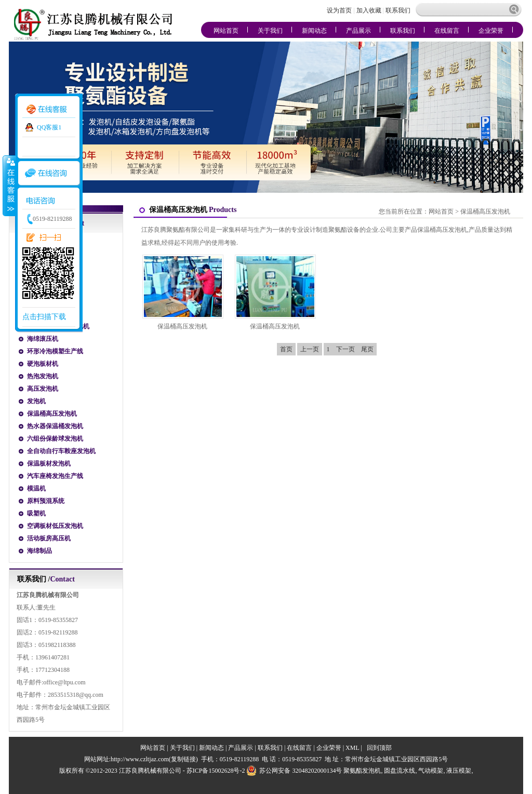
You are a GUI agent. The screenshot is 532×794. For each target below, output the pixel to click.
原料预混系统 (46, 501)
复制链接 (183, 759)
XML (352, 748)
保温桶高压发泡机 (52, 414)
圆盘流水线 (400, 771)
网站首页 (226, 31)
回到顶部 (379, 748)
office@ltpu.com (64, 682)
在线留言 (447, 31)
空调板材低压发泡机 (55, 526)
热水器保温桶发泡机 (55, 426)
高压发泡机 (43, 389)
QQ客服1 (49, 127)
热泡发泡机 (43, 376)
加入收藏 (369, 10)
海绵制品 (39, 551)
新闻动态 (314, 31)
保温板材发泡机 (49, 464)
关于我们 (270, 31)
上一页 (310, 349)
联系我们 (398, 10)
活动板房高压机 (49, 538)
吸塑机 (36, 513)
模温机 (36, 488)
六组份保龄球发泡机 (55, 439)
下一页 (345, 349)
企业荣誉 (491, 31)
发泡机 (36, 401)
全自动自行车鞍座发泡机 (61, 451)
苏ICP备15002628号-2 (216, 771)
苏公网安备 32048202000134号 (294, 771)
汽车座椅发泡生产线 (55, 476)
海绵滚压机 (43, 339)
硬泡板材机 (43, 364)
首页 (286, 349)
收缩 (9, 186)
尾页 (367, 349)
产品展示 (358, 31)
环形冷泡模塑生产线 (55, 351)
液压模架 (459, 771)
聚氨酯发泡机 (362, 771)
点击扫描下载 (44, 317)
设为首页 (340, 10)
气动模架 (431, 771)
